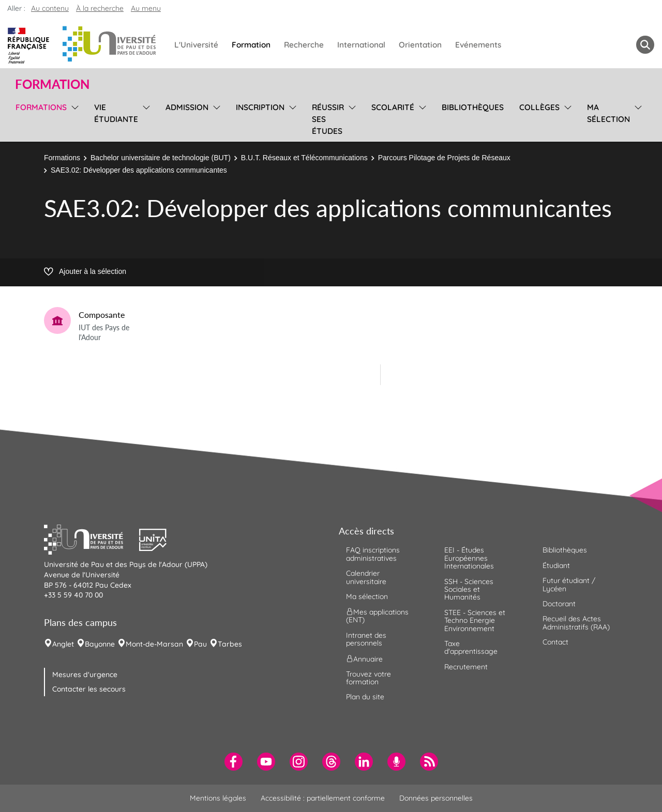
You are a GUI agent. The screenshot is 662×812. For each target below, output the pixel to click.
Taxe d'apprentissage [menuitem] (471, 647)
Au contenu (50, 8)
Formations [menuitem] (41, 107)
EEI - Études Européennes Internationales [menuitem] (469, 558)
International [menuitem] (361, 45)
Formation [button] (52, 84)
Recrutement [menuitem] (466, 667)
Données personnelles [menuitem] (436, 798)
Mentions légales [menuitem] (218, 798)
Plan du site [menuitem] (365, 697)
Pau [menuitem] (200, 644)
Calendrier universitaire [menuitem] (366, 577)
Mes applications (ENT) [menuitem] (377, 616)
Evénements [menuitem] (478, 45)
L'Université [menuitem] (196, 45)
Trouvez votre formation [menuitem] (368, 678)
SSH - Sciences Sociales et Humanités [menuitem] (469, 589)
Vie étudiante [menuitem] (116, 113)
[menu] (73, 118)
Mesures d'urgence (85, 675)
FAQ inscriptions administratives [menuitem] (373, 554)
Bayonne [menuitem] (100, 644)
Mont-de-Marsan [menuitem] (154, 644)
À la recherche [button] (100, 8)
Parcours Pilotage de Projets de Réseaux (444, 158)
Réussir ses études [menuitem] (328, 119)
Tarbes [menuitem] (230, 644)
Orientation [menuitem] (420, 45)
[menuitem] (234, 762)
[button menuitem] (645, 45)
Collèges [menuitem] (539, 107)
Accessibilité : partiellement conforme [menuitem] (323, 798)
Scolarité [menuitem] (393, 107)
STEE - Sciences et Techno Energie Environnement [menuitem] (475, 621)
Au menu (146, 8)
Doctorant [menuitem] (559, 604)
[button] (92, 539)
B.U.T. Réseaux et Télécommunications (304, 158)
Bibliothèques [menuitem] (473, 107)
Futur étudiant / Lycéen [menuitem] (569, 584)
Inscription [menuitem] (260, 107)
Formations (62, 158)
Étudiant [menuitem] (556, 565)
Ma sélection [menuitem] (608, 113)
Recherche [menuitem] (304, 45)
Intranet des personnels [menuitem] (366, 639)
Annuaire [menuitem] (364, 658)
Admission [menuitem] (187, 107)
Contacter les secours (89, 689)
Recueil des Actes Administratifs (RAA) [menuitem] (576, 623)
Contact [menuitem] (555, 642)
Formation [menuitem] (251, 45)
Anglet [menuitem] (63, 644)
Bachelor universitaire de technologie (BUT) (161, 158)
